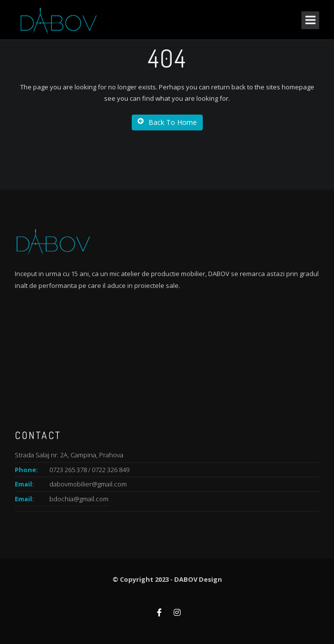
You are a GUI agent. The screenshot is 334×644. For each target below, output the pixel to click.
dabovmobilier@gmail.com (88, 484)
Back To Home (167, 122)
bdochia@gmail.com (79, 499)
